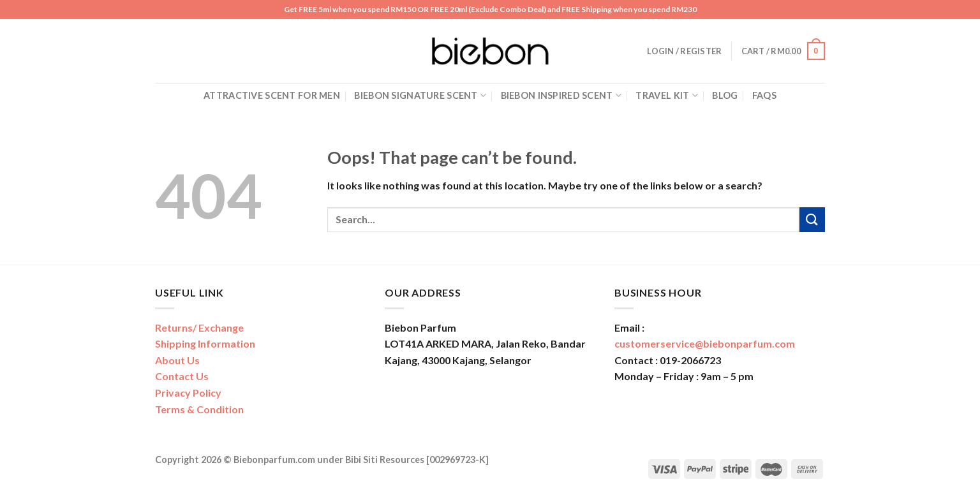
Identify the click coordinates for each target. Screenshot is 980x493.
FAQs (764, 95)
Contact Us (182, 376)
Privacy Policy (188, 393)
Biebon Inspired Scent (561, 95)
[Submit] (812, 220)
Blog (725, 95)
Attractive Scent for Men (272, 95)
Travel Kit (666, 95)
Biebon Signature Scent (420, 95)
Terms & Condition (199, 409)
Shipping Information (205, 343)
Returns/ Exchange (199, 327)
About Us (177, 360)
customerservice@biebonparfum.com (705, 343)
